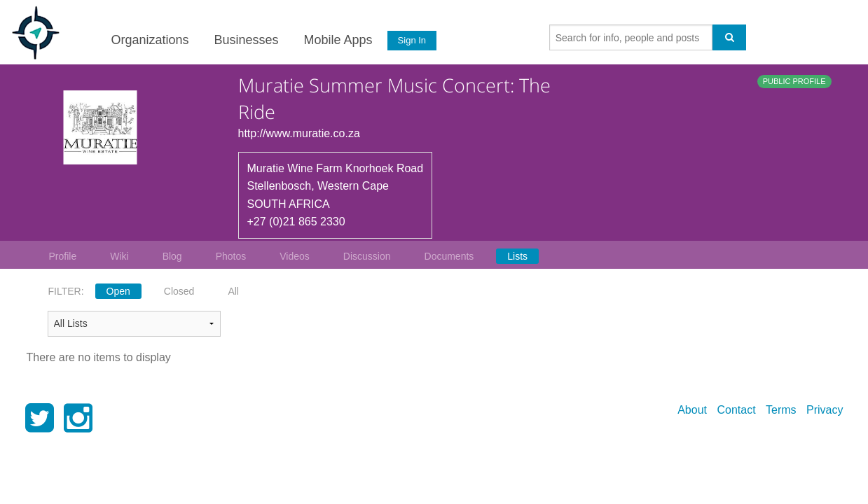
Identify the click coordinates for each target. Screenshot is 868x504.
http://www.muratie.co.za (299, 133)
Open (118, 291)
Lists (517, 256)
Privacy (825, 410)
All (233, 291)
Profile (63, 256)
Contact (736, 410)
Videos (295, 256)
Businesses (245, 40)
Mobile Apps (337, 40)
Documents (449, 256)
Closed (179, 291)
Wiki (119, 256)
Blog (172, 256)
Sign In (411, 40)
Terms (781, 410)
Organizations (149, 40)
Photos (231, 256)
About (692, 410)
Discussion (367, 256)
